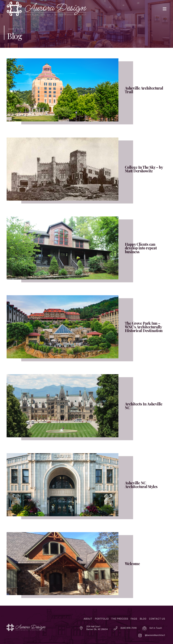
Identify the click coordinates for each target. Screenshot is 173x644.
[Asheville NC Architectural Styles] (86, 491)
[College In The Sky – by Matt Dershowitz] (86, 175)
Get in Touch (156, 628)
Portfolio (102, 619)
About (88, 619)
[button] (164, 9)
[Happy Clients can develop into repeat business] (86, 254)
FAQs (134, 619)
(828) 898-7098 (129, 628)
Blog (143, 619)
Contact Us (157, 619)
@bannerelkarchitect (155, 635)
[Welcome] (86, 569)
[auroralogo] (26, 627)
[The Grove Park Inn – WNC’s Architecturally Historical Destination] (86, 333)
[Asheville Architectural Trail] (86, 90)
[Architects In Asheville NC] (86, 412)
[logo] (47, 9)
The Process (120, 619)
